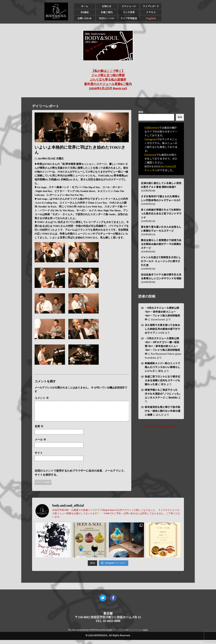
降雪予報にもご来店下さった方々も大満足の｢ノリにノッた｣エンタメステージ (163, 394)
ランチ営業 (129, 12)
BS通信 (85, 12)
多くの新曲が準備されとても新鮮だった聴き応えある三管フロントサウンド (161, 213)
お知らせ (107, 6)
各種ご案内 (107, 12)
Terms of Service (135, 634)
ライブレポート (151, 6)
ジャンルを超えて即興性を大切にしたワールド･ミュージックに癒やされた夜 (161, 261)
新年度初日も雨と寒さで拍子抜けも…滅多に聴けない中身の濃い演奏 (163, 411)
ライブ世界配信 (129, 18)
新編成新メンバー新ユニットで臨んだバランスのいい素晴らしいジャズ (163, 367)
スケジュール (129, 6)
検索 (141, 112)
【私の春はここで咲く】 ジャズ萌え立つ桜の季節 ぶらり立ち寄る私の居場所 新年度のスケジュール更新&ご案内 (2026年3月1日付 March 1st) (108, 80)
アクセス (151, 12)
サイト (39, 457)
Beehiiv (173, 397)
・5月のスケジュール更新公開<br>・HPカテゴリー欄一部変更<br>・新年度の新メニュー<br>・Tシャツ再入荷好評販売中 (162, 346)
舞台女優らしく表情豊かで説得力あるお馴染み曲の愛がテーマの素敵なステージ (161, 244)
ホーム (85, 6)
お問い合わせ (85, 18)
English (151, 18)
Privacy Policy (118, 634)
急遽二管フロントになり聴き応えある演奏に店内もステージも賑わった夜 (163, 380)
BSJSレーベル (107, 18)
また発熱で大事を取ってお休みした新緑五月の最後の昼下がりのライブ (163, 329)
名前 (39, 430)
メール (40, 444)
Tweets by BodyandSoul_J (161, 426)
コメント (42, 398)
